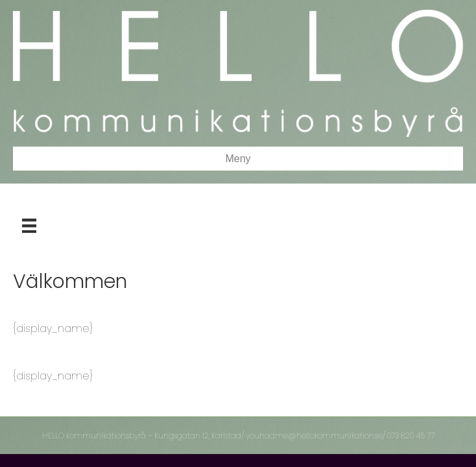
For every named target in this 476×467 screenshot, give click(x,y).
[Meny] (29, 226)
